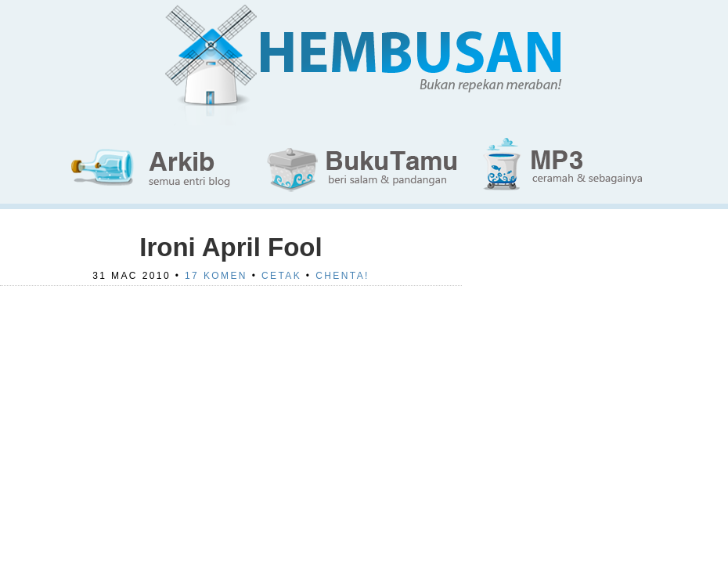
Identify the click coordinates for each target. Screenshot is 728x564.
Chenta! (342, 276)
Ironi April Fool (231, 247)
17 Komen (216, 276)
